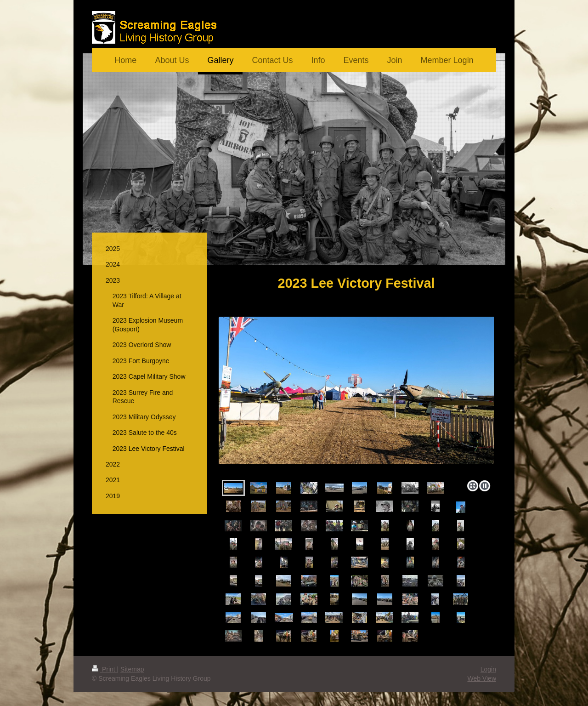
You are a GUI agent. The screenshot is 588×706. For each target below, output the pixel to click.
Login (488, 669)
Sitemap (132, 669)
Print (105, 669)
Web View (482, 678)
